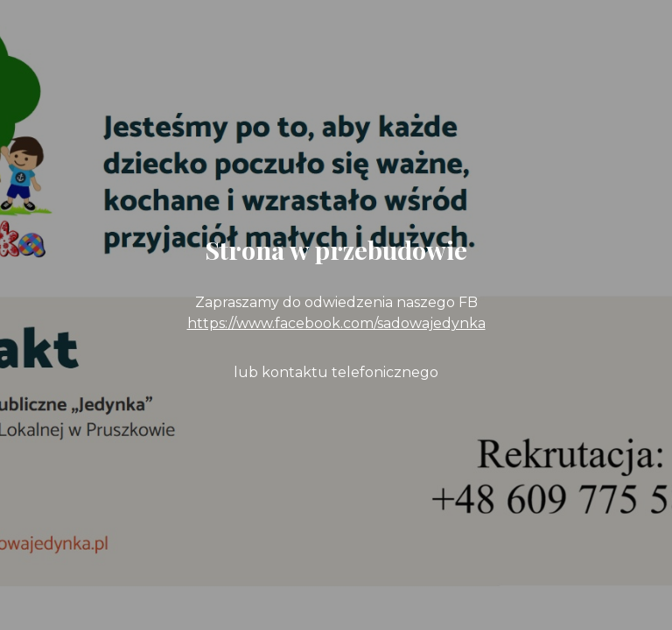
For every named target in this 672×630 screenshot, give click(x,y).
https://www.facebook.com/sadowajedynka (336, 323)
